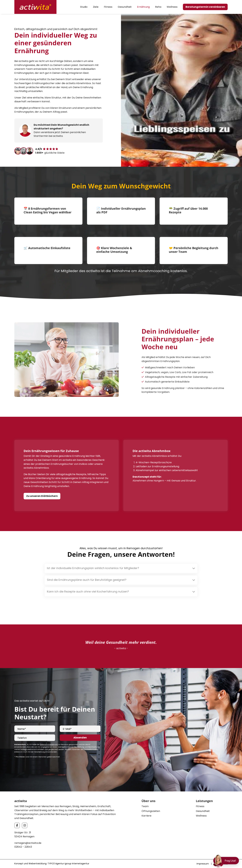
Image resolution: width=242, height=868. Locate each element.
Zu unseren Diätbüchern (42, 496)
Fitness (108, 7)
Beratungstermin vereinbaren (205, 7)
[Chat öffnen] (226, 861)
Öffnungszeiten (151, 811)
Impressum (203, 864)
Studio (84, 7)
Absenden (80, 738)
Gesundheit (125, 7)
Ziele (96, 7)
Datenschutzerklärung (49, 745)
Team (145, 806)
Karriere (146, 816)
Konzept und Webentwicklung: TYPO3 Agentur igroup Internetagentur (52, 864)
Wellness (172, 7)
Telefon (22, 738)
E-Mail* (67, 729)
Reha (158, 7)
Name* (22, 729)
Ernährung (143, 7)
